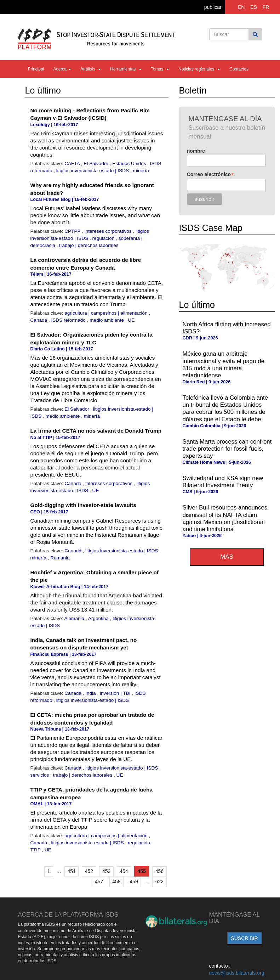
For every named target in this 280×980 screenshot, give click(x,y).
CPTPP (73, 231)
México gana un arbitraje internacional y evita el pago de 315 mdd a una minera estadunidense (224, 364)
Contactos (239, 69)
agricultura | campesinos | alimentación (107, 313)
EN (241, 7)
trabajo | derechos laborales (89, 245)
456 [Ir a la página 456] (159, 871)
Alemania (75, 618)
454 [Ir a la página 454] (124, 871)
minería (141, 171)
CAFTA (73, 164)
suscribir (244, 938)
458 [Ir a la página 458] (116, 882)
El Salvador (96, 164)
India (91, 693)
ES (254, 7)
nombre (196, 151)
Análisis (91, 69)
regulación (104, 238)
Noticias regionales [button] (199, 69)
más (227, 557)
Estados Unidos (130, 164)
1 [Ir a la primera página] (49, 871)
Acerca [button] (62, 69)
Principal (36, 69)
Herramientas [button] (126, 69)
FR (266, 7)
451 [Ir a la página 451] (71, 871)
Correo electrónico (210, 174)
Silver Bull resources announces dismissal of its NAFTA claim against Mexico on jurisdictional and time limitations (225, 518)
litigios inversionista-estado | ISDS (93, 171)
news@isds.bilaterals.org (237, 973)
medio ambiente (107, 320)
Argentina (99, 618)
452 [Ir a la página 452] (89, 871)
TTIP (36, 850)
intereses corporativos (109, 231)
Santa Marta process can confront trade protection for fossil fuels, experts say (227, 449)
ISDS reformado (69, 320)
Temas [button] (160, 69)
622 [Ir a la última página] (159, 882)
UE (131, 320)
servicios (41, 775)
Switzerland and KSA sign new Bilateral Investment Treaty (223, 482)
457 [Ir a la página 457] (99, 882)
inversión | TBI (116, 693)
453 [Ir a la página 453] (106, 871)
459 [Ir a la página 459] (134, 882)
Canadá (39, 320)
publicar (213, 7)
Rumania (60, 558)
